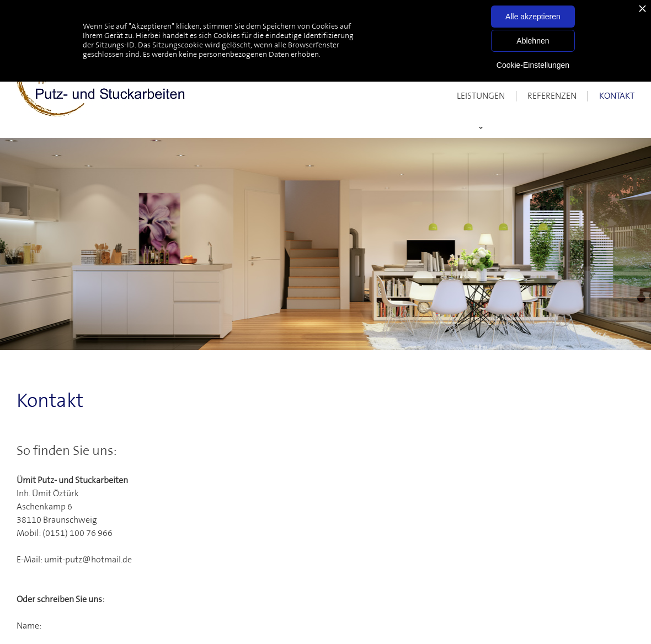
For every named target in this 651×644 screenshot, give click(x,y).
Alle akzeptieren (533, 17)
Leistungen (481, 96)
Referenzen (552, 96)
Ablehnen (533, 41)
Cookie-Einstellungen (533, 65)
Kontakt (617, 96)
